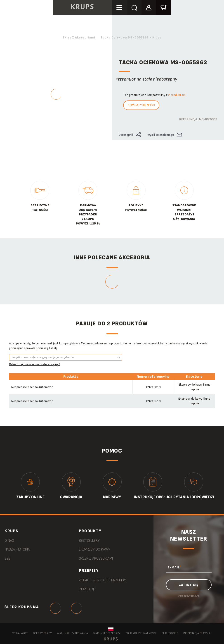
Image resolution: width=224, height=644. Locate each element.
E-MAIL (174, 567)
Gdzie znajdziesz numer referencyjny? (35, 364)
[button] (149, 7)
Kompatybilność (141, 105)
